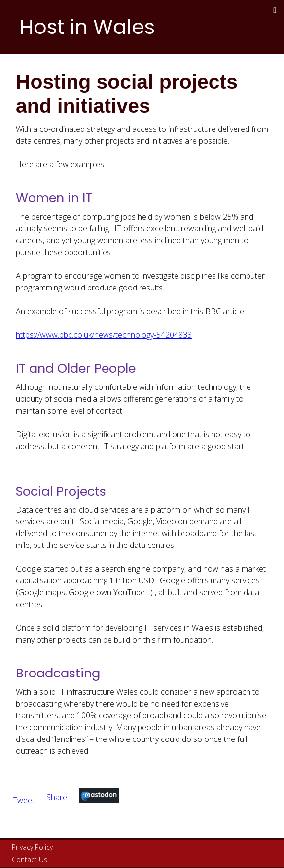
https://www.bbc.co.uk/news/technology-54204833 (104, 335)
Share (57, 797)
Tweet (24, 800)
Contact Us (30, 859)
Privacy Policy (32, 847)
